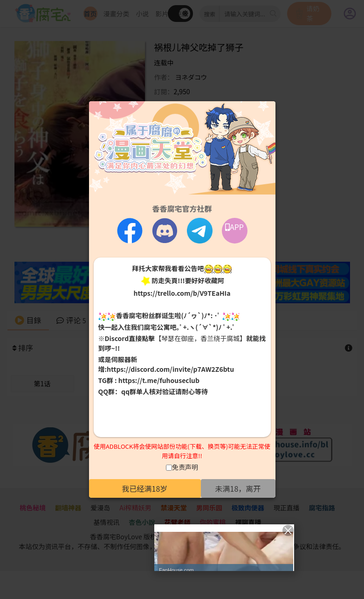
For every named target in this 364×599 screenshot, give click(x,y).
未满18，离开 (238, 488)
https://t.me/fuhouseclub (159, 380)
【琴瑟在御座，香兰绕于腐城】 (200, 338)
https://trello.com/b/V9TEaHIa (182, 293)
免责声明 (185, 467)
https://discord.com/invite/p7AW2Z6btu (170, 369)
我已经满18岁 (145, 488)
